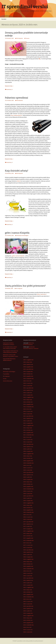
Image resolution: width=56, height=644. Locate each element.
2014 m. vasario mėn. (28, 630)
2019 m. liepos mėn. (28, 482)
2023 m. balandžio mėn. (28, 379)
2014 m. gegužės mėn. (28, 623)
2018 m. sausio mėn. (28, 519)
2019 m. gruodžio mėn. (28, 472)
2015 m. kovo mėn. (27, 599)
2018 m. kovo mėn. (27, 515)
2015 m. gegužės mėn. (28, 594)
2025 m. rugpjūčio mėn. (28, 360)
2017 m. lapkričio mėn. (28, 524)
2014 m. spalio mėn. (28, 611)
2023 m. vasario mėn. (28, 383)
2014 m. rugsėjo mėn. (28, 613)
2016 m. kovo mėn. (27, 571)
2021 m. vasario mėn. (28, 440)
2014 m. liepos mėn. (28, 618)
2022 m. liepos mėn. (28, 400)
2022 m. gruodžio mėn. (28, 388)
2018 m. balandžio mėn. (28, 512)
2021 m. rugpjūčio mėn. (28, 425)
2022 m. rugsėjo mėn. (28, 395)
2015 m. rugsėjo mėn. (28, 585)
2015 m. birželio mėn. (28, 592)
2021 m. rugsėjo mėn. (28, 423)
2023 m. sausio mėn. (28, 386)
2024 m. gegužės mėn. (28, 367)
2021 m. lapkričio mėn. (28, 418)
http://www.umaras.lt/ (16, 115)
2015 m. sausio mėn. (28, 604)
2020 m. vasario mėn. (28, 468)
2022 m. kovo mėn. (27, 409)
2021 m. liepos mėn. (28, 428)
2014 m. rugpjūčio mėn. (28, 616)
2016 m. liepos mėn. (28, 562)
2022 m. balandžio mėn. (28, 407)
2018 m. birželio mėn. (28, 508)
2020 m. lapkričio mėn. (28, 447)
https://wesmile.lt (42, 294)
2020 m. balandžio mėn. (28, 463)
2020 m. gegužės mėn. (28, 461)
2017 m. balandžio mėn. (28, 540)
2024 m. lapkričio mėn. (28, 364)
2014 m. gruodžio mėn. (28, 606)
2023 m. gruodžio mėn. (28, 369)
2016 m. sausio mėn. (28, 576)
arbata (19, 181)
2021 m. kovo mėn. (27, 437)
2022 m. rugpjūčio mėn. (28, 397)
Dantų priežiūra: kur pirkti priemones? (25, 286)
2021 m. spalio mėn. (28, 421)
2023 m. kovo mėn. (27, 381)
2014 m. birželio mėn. (28, 620)
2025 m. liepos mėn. (28, 362)
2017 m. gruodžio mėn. (28, 522)
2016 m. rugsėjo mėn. (28, 557)
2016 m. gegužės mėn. (28, 566)
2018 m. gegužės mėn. (28, 510)
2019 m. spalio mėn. (28, 477)
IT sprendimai (6, 374)
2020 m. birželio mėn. (28, 458)
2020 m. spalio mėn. (28, 449)
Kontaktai (4, 19)
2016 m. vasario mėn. (28, 573)
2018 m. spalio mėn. (28, 498)
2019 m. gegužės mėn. (28, 486)
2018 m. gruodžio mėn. (28, 496)
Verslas (5, 379)
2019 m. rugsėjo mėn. (28, 479)
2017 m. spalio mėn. (28, 526)
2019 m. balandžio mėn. (28, 489)
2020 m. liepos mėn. (28, 456)
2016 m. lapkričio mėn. (28, 552)
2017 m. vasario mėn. (28, 545)
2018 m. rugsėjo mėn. (28, 501)
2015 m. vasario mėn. (28, 601)
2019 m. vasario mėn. (28, 491)
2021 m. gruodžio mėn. (28, 416)
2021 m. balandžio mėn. (28, 435)
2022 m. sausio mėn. (28, 414)
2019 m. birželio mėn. (28, 484)
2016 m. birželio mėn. (28, 564)
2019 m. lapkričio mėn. (28, 475)
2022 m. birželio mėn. (28, 402)
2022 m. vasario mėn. (28, 411)
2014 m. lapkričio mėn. (28, 608)
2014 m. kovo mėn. (27, 627)
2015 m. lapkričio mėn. (28, 580)
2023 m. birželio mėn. (28, 374)
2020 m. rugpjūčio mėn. (28, 454)
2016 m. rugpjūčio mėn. (28, 559)
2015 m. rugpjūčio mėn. (28, 587)
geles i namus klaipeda (18, 256)
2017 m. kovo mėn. (27, 543)
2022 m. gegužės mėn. (28, 404)
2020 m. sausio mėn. (28, 470)
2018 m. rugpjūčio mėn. (28, 503)
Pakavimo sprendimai (17, 98)
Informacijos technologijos (22, 235)
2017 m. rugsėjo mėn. (28, 529)
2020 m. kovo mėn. (27, 465)
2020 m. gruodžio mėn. (28, 444)
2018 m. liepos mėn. (28, 505)
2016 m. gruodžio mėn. (28, 550)
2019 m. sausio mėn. (28, 494)
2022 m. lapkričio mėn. (28, 390)
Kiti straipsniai (19, 38)
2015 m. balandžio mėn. (28, 597)
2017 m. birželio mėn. (28, 536)
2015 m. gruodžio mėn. (28, 578)
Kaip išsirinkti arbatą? (17, 171)
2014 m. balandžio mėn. (28, 625)
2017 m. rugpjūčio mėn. (28, 531)
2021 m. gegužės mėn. (28, 432)
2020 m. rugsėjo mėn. (28, 451)
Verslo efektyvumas (8, 381)
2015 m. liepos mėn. (28, 590)
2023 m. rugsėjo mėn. (28, 371)
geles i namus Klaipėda (17, 233)
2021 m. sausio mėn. (28, 442)
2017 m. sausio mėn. (28, 547)
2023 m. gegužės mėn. (28, 376)
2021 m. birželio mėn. (28, 430)
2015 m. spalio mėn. (28, 583)
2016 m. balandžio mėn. (28, 569)
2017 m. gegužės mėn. (28, 538)
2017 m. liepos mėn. (28, 533)
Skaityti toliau (9, 86)
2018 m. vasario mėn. (28, 517)
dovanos (27, 38)
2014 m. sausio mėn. (28, 632)
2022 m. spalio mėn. (28, 393)
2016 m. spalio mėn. (28, 555)
